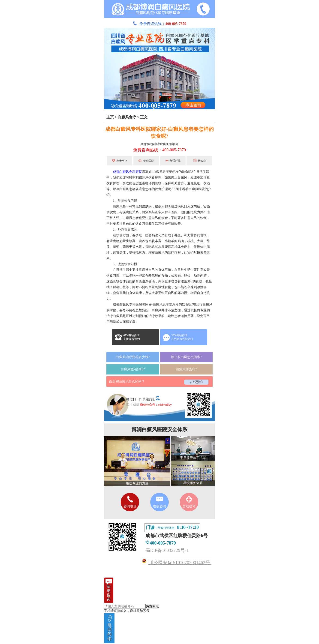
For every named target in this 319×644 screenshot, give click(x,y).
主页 (110, 117)
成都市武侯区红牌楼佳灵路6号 (159, 144)
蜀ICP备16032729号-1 (167, 550)
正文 (144, 117)
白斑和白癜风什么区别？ (127, 382)
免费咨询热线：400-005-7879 (159, 150)
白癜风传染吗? (186, 369)
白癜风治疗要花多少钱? (133, 357)
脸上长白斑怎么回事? (186, 357)
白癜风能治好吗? (133, 369)
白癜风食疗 (127, 117)
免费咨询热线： (159, 24)
